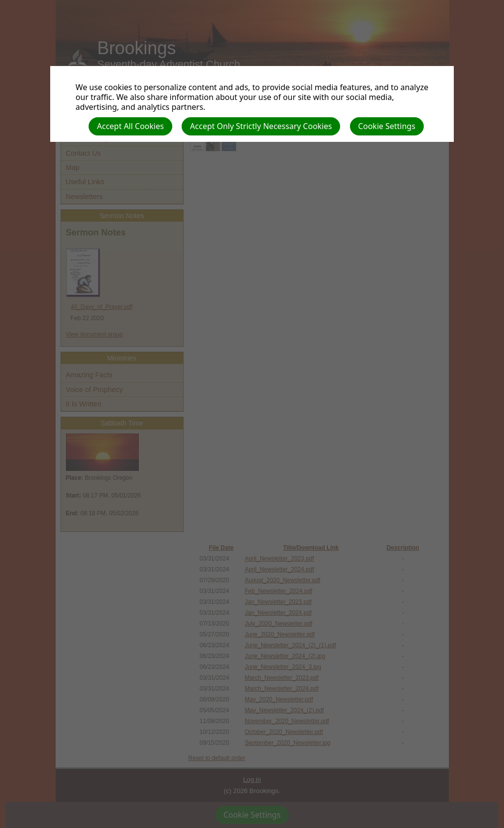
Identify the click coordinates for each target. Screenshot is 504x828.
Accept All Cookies (130, 126)
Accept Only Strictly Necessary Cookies (261, 126)
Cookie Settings (387, 126)
